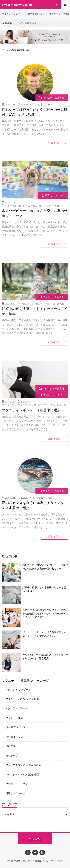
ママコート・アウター (18, 784)
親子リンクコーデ (15, 793)
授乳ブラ (10, 746)
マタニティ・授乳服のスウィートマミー (42, 861)
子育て (26, 206)
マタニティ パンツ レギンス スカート (26, 699)
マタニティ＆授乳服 (59, 14)
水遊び (34, 206)
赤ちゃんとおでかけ (49, 206)
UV (38, 104)
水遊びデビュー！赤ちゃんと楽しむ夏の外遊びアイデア (35, 213)
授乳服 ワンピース (16, 727)
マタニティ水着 (44, 498)
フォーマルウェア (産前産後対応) (24, 765)
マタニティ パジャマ (17, 708)
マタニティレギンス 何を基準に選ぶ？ (33, 410)
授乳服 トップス (14, 737)
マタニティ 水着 (14, 718)
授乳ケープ (47, 104)
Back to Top (35, 839)
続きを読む (54, 143)
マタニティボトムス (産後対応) (22, 774)
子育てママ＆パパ (35, 14)
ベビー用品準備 (13, 206)
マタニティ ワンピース (18, 689)
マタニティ (26, 304)
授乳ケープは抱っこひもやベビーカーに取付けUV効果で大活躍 (35, 112)
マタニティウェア (43, 304)
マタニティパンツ (46, 405)
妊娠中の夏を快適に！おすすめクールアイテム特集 (35, 311)
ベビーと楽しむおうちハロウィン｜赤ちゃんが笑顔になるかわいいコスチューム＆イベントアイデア (44, 613)
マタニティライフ (11, 14)
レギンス (62, 405)
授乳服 (60, 304)
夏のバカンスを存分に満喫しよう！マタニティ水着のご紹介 (35, 505)
